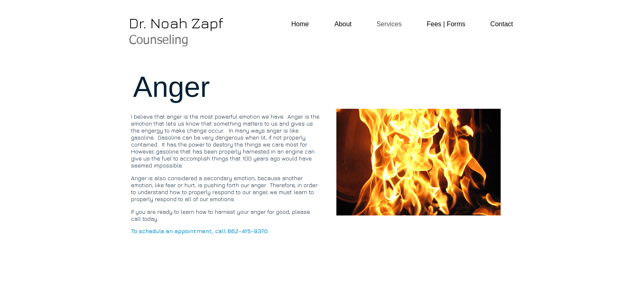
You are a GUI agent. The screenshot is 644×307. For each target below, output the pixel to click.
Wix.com (244, 293)
